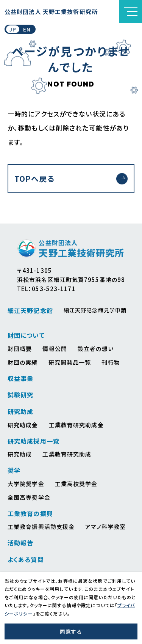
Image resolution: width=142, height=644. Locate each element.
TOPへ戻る (34, 179)
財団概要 (20, 349)
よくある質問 (26, 559)
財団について (26, 335)
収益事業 (20, 378)
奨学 (14, 470)
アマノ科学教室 (105, 527)
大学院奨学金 (26, 484)
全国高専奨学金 (29, 497)
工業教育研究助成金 (76, 425)
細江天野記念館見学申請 (95, 310)
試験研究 (20, 395)
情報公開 (55, 349)
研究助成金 (23, 425)
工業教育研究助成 (67, 454)
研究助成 (20, 411)
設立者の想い (96, 349)
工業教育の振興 (30, 513)
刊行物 (111, 362)
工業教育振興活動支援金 (41, 527)
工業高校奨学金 (76, 484)
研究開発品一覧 (70, 362)
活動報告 (20, 543)
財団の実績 (23, 362)
